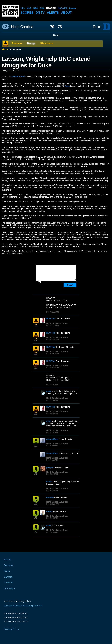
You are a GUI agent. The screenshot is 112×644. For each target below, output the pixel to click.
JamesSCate (52, 439)
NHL (42, 8)
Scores (27, 12)
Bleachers (47, 43)
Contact (8, 583)
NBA (36, 8)
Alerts (53, 12)
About (67, 12)
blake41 (50, 482)
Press (7, 571)
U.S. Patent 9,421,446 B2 (15, 614)
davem (50, 511)
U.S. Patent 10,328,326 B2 (16, 622)
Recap (31, 43)
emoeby (50, 497)
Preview (17, 43)
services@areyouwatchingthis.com (23, 606)
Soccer (72, 8)
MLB (29, 8)
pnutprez (51, 467)
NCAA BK (51, 8)
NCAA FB (62, 8)
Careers (8, 577)
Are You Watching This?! (10, 12)
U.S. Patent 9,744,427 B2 (16, 618)
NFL (23, 8)
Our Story (9, 589)
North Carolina (22, 27)
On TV (40, 12)
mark (49, 391)
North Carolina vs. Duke (57, 323)
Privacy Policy (12, 629)
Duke (97, 27)
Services (8, 565)
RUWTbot (51, 319)
